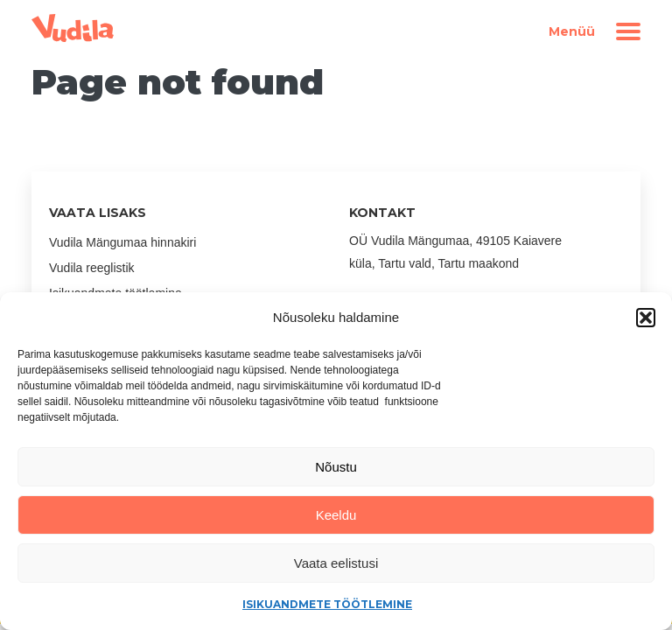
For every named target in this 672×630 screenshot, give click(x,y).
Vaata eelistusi (336, 563)
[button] (646, 318)
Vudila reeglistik (92, 268)
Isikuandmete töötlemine (327, 604)
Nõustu (336, 467)
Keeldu (336, 515)
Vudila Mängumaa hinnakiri (122, 242)
